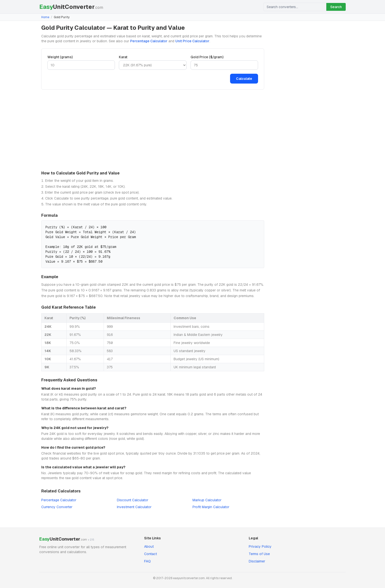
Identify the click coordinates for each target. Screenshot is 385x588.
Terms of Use (259, 554)
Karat (123, 57)
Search (336, 7)
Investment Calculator (134, 507)
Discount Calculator (133, 500)
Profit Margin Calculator (211, 507)
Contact (151, 554)
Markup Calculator (207, 500)
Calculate (244, 79)
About (149, 546)
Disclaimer (257, 561)
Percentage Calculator (149, 41)
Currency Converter (57, 507)
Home (45, 17)
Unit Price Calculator (192, 41)
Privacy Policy (260, 546)
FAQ (147, 561)
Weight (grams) (60, 57)
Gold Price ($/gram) (207, 57)
